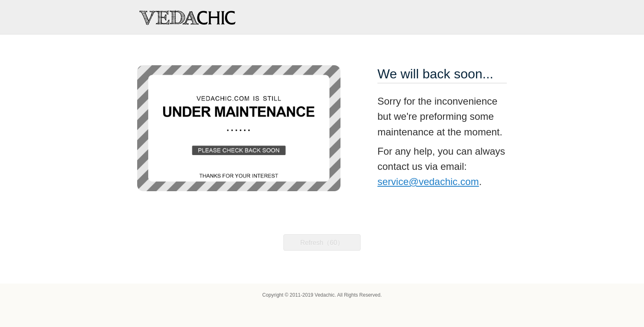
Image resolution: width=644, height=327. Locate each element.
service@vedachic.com (428, 182)
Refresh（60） (322, 243)
